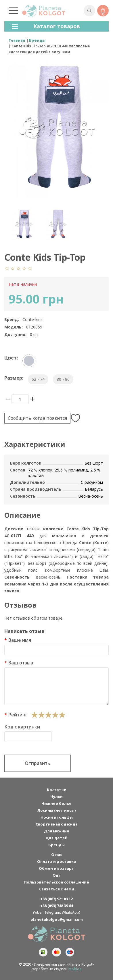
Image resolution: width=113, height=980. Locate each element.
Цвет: (11, 358)
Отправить (38, 763)
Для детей (56, 838)
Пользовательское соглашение (57, 882)
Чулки (56, 797)
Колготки (57, 790)
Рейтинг (18, 715)
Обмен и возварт (56, 868)
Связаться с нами (57, 889)
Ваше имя (20, 640)
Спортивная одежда (57, 824)
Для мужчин (57, 831)
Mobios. (75, 969)
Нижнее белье (56, 803)
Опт (57, 875)
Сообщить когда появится (37, 418)
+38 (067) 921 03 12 (56, 899)
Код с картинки (22, 727)
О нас (57, 855)
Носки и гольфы (57, 817)
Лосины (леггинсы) (56, 810)
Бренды (56, 845)
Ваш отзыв (21, 663)
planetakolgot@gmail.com (57, 919)
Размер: (14, 378)
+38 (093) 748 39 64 (56, 906)
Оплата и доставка (56, 861)
